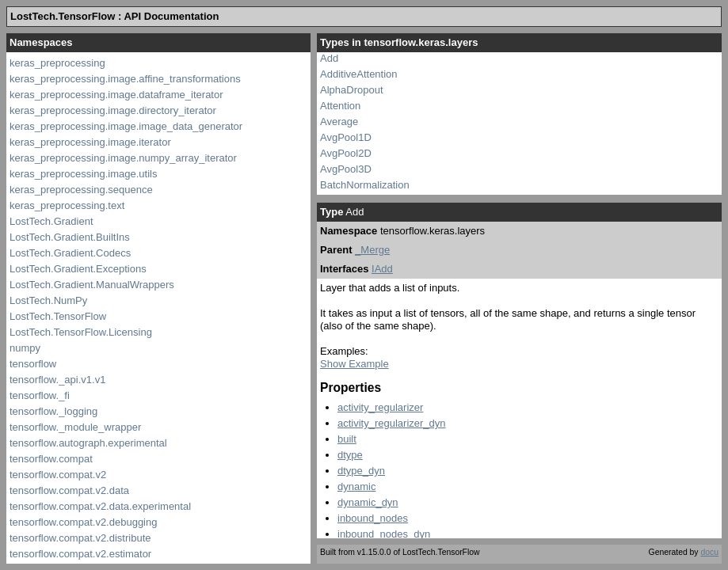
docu (709, 552)
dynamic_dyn (368, 502)
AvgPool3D (346, 169)
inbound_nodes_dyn (384, 534)
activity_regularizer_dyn (392, 423)
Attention (340, 106)
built (347, 439)
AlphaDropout (352, 90)
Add (329, 58)
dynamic (356, 486)
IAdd (382, 269)
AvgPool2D (346, 153)
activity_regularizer (380, 407)
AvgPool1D (346, 137)
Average (339, 122)
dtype (350, 455)
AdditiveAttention (359, 74)
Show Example (354, 364)
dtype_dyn (361, 471)
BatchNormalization (365, 185)
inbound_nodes (373, 518)
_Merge (372, 250)
